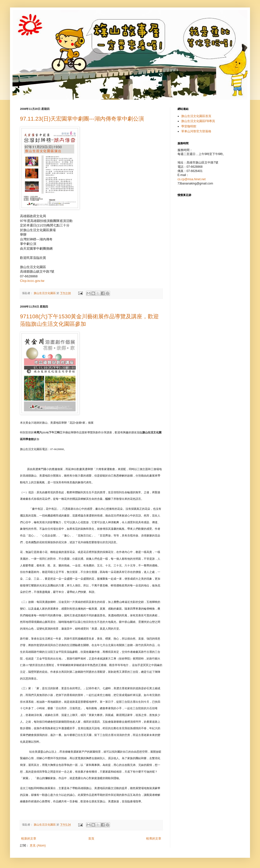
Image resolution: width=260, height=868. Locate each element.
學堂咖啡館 (189, 126)
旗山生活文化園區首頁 (196, 116)
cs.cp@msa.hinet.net (191, 179)
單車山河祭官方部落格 (196, 131)
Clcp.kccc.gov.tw (32, 281)
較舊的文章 (154, 839)
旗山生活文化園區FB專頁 (198, 121)
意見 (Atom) (38, 846)
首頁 (91, 839)
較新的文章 (29, 839)
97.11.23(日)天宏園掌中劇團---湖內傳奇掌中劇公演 (82, 119)
